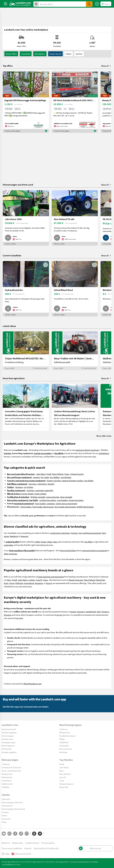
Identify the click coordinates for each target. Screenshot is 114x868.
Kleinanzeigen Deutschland (13, 809)
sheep (50, 542)
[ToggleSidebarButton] (5, 4)
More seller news (104, 436)
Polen (4, 822)
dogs (55, 542)
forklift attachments (85, 507)
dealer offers (11, 54)
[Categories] (34, 834)
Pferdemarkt (7, 777)
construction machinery (60, 533)
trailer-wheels (40, 494)
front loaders (26, 507)
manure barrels (53, 497)
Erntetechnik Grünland (11, 767)
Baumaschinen (66, 749)
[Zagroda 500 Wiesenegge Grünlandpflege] (26, 102)
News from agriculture (14, 378)
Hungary (105, 612)
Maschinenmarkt (9, 729)
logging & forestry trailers (73, 481)
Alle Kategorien (8, 746)
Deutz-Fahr (64, 787)
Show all (106, 66)
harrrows (33, 484)
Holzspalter (64, 746)
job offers (88, 542)
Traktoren (63, 729)
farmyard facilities (68, 550)
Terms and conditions (12, 848)
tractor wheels (27, 494)
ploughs (51, 484)
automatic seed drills (44, 490)
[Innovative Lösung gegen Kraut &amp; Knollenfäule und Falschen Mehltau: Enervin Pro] (26, 407)
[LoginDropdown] (106, 4)
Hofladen (6, 787)
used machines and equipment (51, 577)
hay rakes (45, 477)
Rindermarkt (7, 774)
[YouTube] (4, 834)
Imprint (28, 848)
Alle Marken (7, 749)
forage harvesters (76, 500)
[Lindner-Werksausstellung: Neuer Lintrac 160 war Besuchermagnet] (75, 407)
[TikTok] (21, 834)
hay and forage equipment (90, 533)
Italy (99, 612)
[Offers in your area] (36, 4)
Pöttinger (19, 583)
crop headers (62, 500)
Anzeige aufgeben (9, 752)
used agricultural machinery (88, 450)
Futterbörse (7, 781)
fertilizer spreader (38, 497)
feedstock (14, 536)
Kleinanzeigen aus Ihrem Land (18, 185)
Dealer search (55, 54)
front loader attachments (43, 507)
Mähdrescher (65, 732)
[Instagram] (9, 834)
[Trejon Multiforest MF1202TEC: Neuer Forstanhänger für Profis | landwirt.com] (26, 351)
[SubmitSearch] (89, 4)
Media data (18, 843)
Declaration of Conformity (46, 848)
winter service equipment (66, 503)
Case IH (39, 580)
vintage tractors (77, 474)
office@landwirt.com (32, 684)
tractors (74, 533)
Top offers (8, 66)
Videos (69, 54)
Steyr (9, 580)
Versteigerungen (9, 742)
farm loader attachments (65, 507)
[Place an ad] (97, 4)
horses (43, 542)
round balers (66, 477)
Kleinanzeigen (8, 736)
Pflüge (62, 739)
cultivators (42, 484)
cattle (37, 542)
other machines (10, 554)
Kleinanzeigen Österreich (12, 802)
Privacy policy (48, 843)
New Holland (58, 474)
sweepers (51, 503)
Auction (79, 54)
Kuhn (6, 583)
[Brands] (40, 834)
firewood (24, 536)
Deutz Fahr (101, 580)
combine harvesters (48, 500)
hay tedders (55, 477)
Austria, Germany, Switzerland (83, 612)
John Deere (41, 474)
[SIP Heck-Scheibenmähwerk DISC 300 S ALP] (75, 102)
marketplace (104, 453)
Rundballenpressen (67, 736)
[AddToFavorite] (46, 75)
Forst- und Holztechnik (11, 771)
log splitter (89, 481)
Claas (67, 474)
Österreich (6, 799)
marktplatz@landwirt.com (11, 864)
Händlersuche (8, 739)
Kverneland (29, 583)
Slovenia (8, 615)
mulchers (31, 490)
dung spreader (66, 497)
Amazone (39, 583)
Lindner (32, 580)
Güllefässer (64, 742)
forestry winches (54, 481)
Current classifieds (12, 255)
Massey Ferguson (76, 580)
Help (5, 854)
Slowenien (6, 819)
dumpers (19, 487)
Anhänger (63, 752)
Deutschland (7, 806)
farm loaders (41, 503)
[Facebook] (15, 834)
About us (6, 843)
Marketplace (40, 54)
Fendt (49, 474)
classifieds (26, 54)
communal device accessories (94, 550)
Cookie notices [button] (32, 843)
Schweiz (5, 812)
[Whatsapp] (27, 834)
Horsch (49, 583)
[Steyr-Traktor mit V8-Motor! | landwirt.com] (75, 351)
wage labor (9, 545)
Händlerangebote (9, 732)
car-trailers (28, 487)
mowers (36, 477)
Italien (4, 815)
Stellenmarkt (7, 784)
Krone (12, 583)
